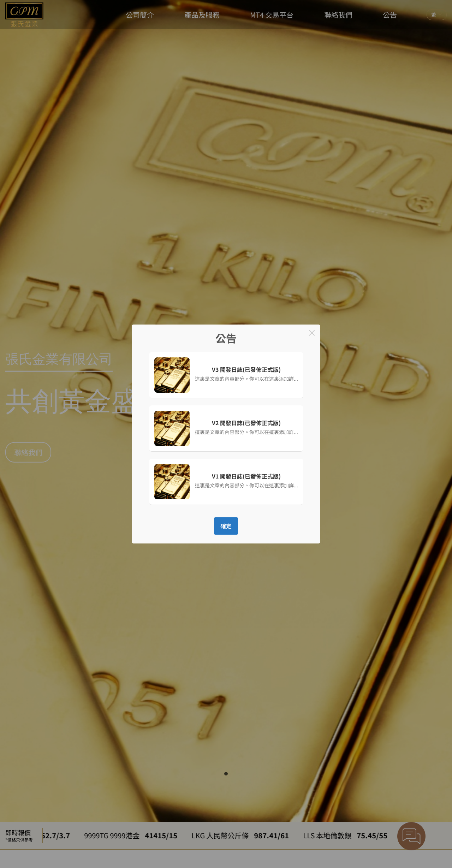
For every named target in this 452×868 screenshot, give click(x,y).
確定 (226, 526)
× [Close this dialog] (312, 333)
